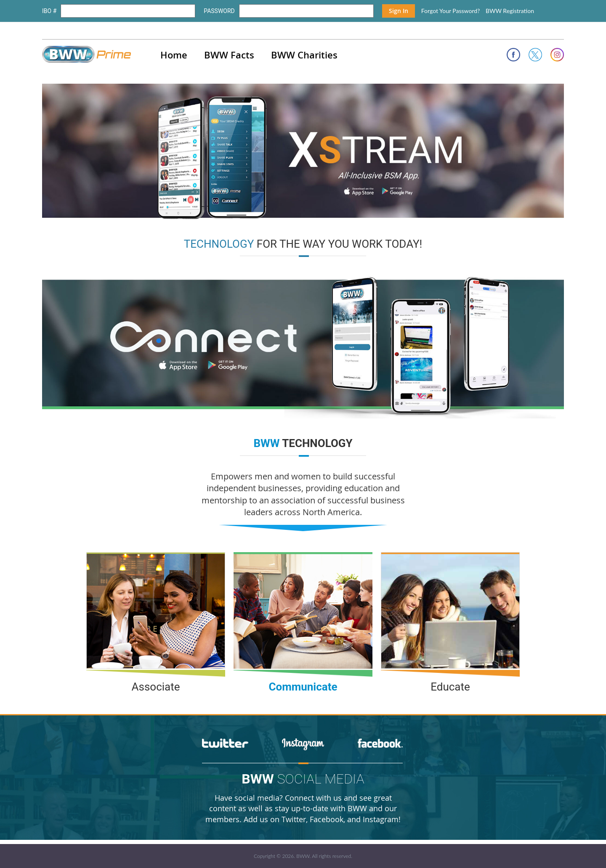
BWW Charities (304, 55)
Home (174, 55)
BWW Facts (229, 55)
